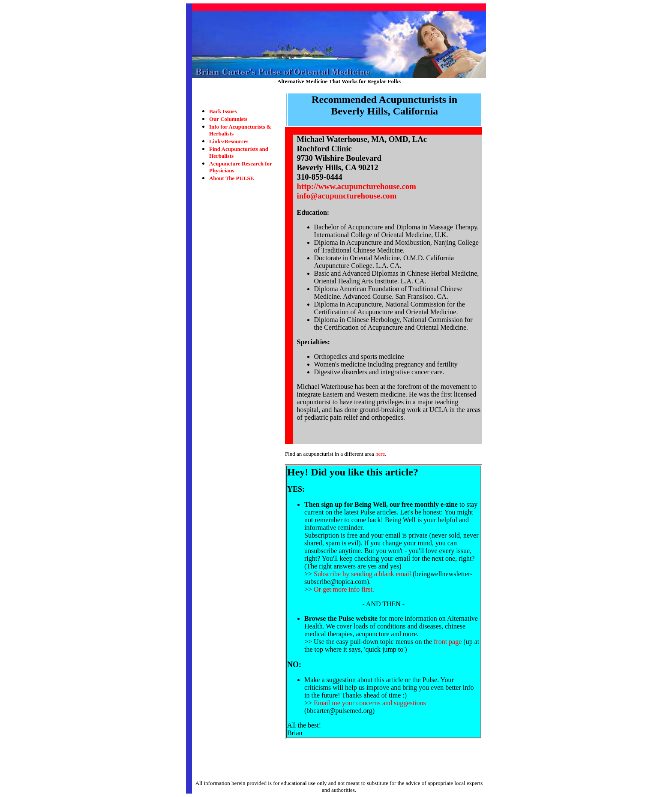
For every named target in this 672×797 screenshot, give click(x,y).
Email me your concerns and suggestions (370, 703)
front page (448, 642)
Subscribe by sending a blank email (362, 574)
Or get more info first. (344, 589)
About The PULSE (232, 178)
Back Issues (223, 111)
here (380, 454)
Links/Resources (229, 141)
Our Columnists (228, 119)
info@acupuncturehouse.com (347, 196)
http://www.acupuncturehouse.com (357, 186)
